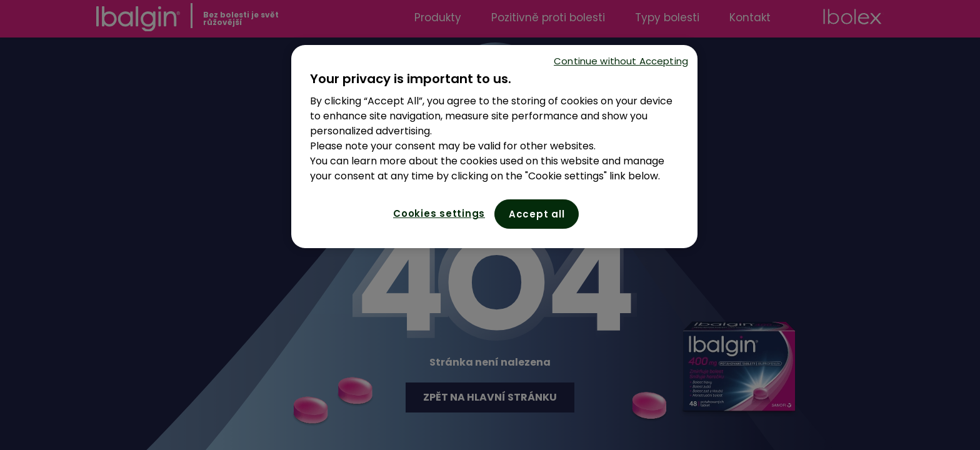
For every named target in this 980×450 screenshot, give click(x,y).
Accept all (537, 214)
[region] (494, 147)
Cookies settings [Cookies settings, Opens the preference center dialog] (439, 213)
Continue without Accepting (621, 61)
